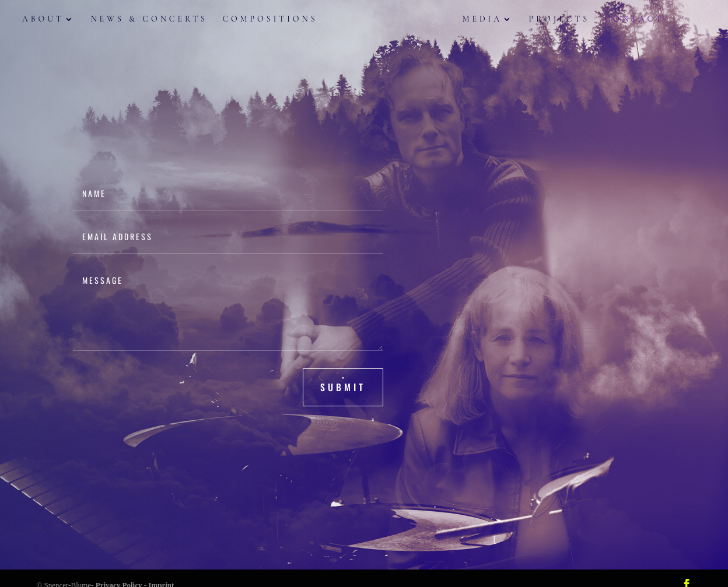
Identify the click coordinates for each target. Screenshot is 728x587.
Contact (625, 21)
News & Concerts (158, 21)
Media (473, 21)
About (52, 21)
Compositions (279, 21)
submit (343, 387)
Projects (550, 21)
